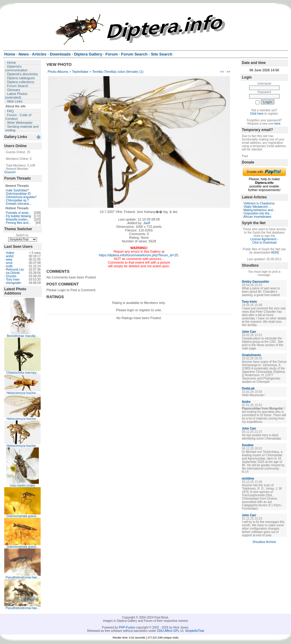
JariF (147, 223)
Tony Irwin (13, 280)
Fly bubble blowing (19, 216)
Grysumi (10, 172)
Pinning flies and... (19, 223)
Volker (10, 253)
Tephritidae (80, 72)
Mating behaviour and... (260, 210)
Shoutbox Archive (264, 542)
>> (228, 72)
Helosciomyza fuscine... (22, 393)
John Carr (249, 332)
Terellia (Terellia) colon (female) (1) (118, 72)
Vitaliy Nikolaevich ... (258, 207)
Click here (257, 114)
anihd (10, 256)
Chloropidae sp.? (18, 200)
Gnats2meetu (251, 355)
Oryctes (11, 276)
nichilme (248, 479)
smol (9, 263)
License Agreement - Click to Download (264, 241)
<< (222, 72)
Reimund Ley (15, 270)
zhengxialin (14, 283)
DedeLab (248, 388)
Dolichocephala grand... (22, 516)
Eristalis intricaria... (19, 204)
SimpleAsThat (195, 631)
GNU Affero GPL (168, 631)
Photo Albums (58, 72)
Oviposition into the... (258, 213)
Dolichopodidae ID (19, 194)
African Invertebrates (257, 217)
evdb (9, 266)
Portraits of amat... (19, 213)
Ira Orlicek (13, 273)
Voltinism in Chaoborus (259, 203)
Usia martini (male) (22, 486)
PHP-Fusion (127, 627)
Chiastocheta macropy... (22, 373)
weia (9, 260)
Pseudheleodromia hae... (22, 577)
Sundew (248, 445)
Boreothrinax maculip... (22, 336)
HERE (275, 253)
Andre (246, 402)
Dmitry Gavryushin (255, 282)
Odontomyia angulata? (21, 197)
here (277, 124)
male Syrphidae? (17, 190)
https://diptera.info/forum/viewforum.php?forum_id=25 (139, 255)
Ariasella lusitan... (18, 219)
